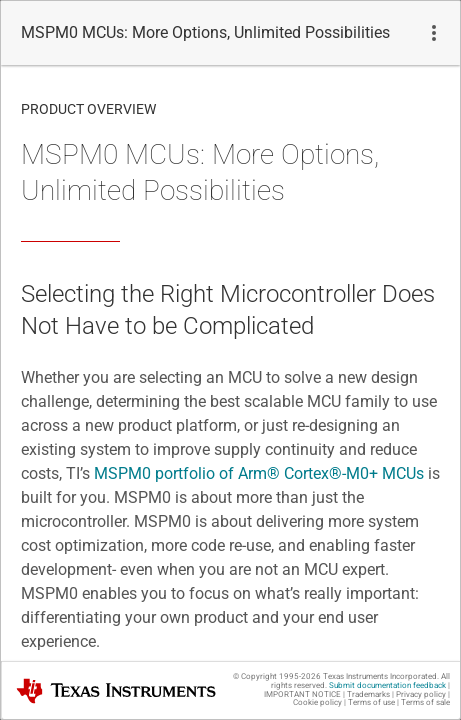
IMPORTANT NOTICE (302, 694)
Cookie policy (317, 702)
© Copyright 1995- (277, 676)
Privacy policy (421, 694)
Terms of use (371, 702)
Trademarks (368, 694)
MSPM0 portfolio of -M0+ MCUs (259, 473)
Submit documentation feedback (387, 685)
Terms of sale (425, 702)
